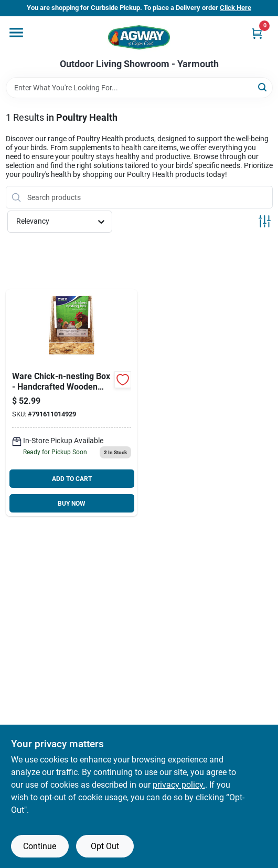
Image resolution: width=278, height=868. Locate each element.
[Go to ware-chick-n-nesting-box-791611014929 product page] (72, 403)
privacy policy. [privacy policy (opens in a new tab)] (179, 785)
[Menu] (16, 33)
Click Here (236, 8)
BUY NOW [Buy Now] (72, 504)
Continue (40, 846)
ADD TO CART (72, 479)
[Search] (263, 87)
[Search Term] (139, 88)
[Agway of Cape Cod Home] (139, 38)
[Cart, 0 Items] (257, 33)
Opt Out (105, 846)
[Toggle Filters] (265, 221)
